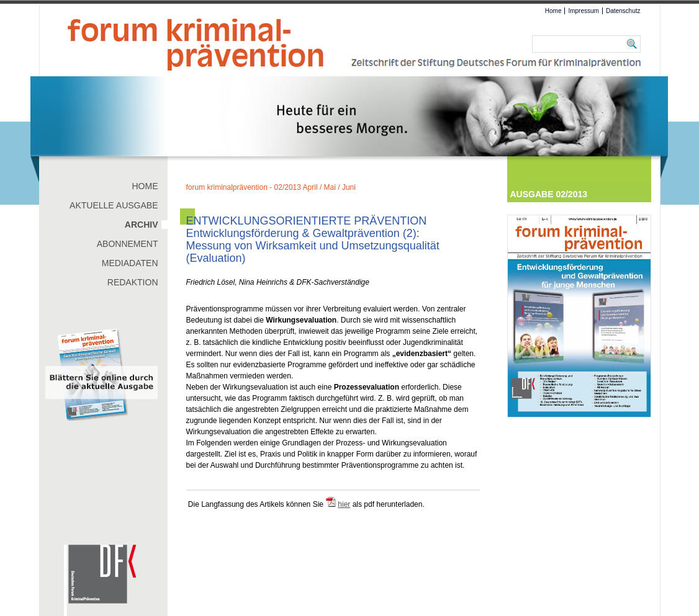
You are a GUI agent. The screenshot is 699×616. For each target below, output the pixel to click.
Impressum (583, 11)
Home (553, 11)
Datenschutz (623, 11)
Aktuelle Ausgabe (114, 205)
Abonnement (128, 244)
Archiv (142, 225)
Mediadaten (130, 263)
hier (344, 504)
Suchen (634, 44)
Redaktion (133, 282)
